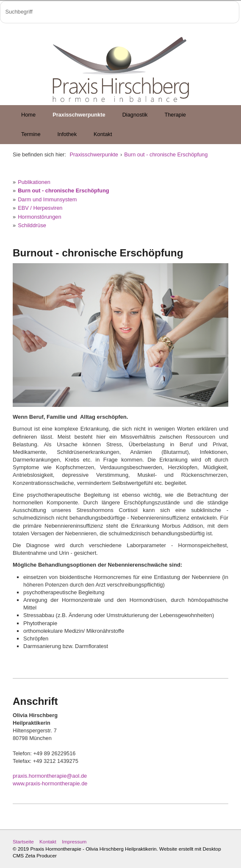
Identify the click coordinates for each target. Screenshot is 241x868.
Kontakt (103, 134)
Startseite (23, 842)
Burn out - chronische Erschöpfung (166, 154)
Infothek (67, 134)
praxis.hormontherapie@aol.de (50, 776)
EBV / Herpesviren (40, 208)
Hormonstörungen (39, 217)
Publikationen (34, 182)
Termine (31, 134)
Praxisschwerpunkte (79, 115)
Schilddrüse (32, 225)
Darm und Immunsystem (47, 199)
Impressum (74, 842)
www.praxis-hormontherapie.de (50, 783)
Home (28, 115)
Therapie (175, 115)
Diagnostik (135, 115)
